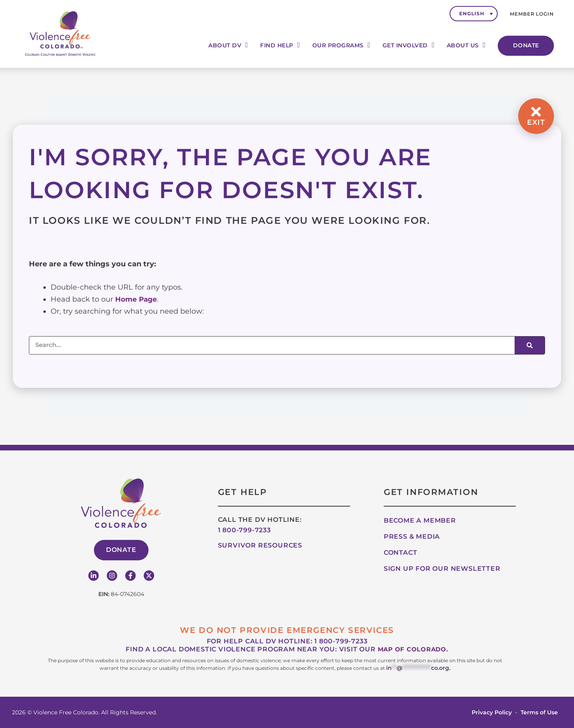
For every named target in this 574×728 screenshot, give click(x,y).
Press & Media (412, 536)
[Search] (530, 345)
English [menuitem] (472, 13)
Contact (401, 553)
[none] (474, 14)
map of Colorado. (413, 649)
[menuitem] (474, 14)
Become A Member (420, 520)
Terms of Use (539, 712)
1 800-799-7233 (244, 530)
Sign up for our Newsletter (442, 569)
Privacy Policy (492, 712)
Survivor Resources (260, 545)
